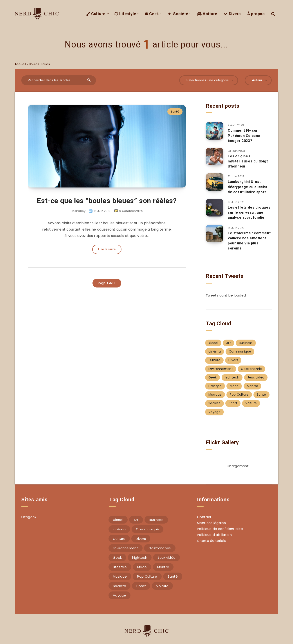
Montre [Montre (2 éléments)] (253, 386)
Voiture (207, 14)
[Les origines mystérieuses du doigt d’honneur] (215, 156)
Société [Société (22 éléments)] (214, 403)
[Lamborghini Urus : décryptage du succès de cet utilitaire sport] (215, 182)
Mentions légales (211, 523)
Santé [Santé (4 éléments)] (261, 395)
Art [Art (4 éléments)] (229, 343)
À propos (256, 14)
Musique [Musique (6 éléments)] (215, 395)
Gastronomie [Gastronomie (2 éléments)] (251, 369)
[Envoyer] (90, 80)
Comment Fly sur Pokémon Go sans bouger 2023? (244, 136)
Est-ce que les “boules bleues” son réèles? (107, 201)
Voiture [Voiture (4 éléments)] (251, 403)
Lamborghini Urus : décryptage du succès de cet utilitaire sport (248, 187)
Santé (175, 112)
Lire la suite (107, 249)
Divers (232, 14)
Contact (204, 517)
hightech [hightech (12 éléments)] (232, 377)
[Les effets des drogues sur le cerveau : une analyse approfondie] (215, 208)
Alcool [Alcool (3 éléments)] (213, 343)
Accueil (20, 64)
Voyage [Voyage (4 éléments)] (214, 412)
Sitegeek (29, 517)
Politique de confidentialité (220, 529)
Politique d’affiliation (214, 535)
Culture (96, 14)
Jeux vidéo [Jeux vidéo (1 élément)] (256, 377)
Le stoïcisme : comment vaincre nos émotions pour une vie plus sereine (249, 241)
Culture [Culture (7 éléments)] (214, 360)
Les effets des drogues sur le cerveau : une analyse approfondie (249, 212)
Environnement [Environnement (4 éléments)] (221, 369)
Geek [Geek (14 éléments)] (213, 377)
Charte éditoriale (212, 541)
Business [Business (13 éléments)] (246, 343)
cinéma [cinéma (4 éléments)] (215, 351)
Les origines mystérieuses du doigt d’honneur (248, 161)
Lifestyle (125, 14)
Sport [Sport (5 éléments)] (233, 403)
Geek (152, 14)
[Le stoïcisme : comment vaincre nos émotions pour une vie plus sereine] (215, 233)
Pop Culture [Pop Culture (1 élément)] (239, 395)
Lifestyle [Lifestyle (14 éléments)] (215, 386)
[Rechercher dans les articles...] (59, 80)
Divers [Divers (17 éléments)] (233, 360)
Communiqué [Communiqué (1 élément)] (240, 351)
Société (178, 14)
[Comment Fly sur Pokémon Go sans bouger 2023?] (215, 131)
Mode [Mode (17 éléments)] (234, 386)
